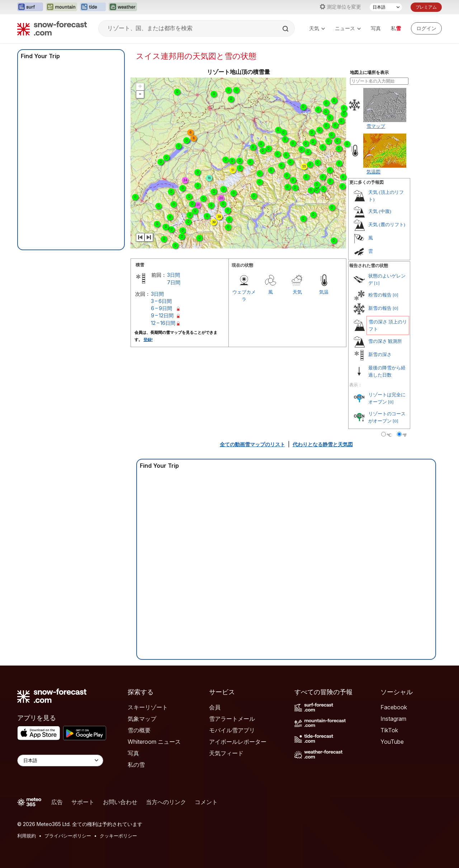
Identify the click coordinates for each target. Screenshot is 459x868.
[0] (395, 295)
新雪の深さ (380, 354)
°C (389, 435)
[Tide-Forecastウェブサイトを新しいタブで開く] (93, 7)
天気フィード (226, 753)
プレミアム (426, 7)
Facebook (394, 707)
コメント (206, 802)
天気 (317, 28)
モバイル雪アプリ (232, 730)
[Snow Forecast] (52, 28)
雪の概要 (139, 730)
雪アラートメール (232, 719)
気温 (324, 292)
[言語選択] (386, 7)
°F (405, 435)
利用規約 (27, 836)
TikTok (389, 730)
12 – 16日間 (163, 323)
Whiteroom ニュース (154, 742)
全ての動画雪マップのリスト (252, 444)
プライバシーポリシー (68, 836)
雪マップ (376, 126)
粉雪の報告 (380, 295)
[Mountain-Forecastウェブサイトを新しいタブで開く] (61, 7)
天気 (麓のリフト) (387, 225)
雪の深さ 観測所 (385, 341)
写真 (376, 28)
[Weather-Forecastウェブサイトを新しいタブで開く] (123, 7)
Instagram (393, 719)
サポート (83, 802)
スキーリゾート (148, 707)
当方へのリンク (166, 802)
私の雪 (136, 765)
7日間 (174, 282)
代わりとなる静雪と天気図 (323, 444)
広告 (57, 802)
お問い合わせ (120, 802)
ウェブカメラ (244, 295)
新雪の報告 (380, 308)
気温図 (373, 172)
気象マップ (142, 719)
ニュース (348, 28)
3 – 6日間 (161, 301)
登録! (148, 340)
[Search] (286, 29)
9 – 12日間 (162, 315)
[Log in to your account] (426, 28)
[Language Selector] (60, 760)
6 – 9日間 (162, 308)
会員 (215, 707)
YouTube (392, 742)
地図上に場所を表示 (369, 73)
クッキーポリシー (118, 836)
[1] (377, 283)
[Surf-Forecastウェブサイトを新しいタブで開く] (30, 7)
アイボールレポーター (238, 742)
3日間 (174, 275)
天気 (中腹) (380, 211)
